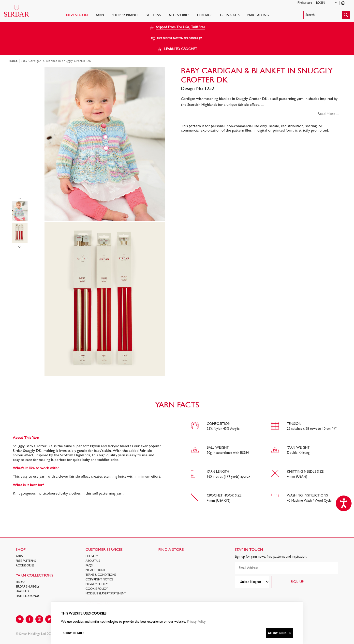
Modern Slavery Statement (106, 594)
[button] (327, 15)
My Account (95, 570)
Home (13, 61)
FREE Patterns (26, 561)
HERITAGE (205, 15)
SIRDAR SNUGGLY (28, 587)
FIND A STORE (171, 550)
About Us (93, 561)
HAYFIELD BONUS (28, 596)
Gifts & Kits (230, 15)
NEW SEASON (77, 15)
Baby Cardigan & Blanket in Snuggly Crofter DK (56, 61)
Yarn (100, 15)
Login (321, 3)
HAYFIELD (22, 591)
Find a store (305, 3)
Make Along (258, 15)
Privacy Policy (97, 584)
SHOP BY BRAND (125, 15)
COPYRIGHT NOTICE (99, 580)
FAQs (89, 566)
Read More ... (328, 114)
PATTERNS (153, 15)
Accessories (179, 15)
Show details (74, 633)
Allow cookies (280, 633)
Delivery (92, 556)
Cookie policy (97, 589)
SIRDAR (21, 582)
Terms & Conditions (101, 575)
